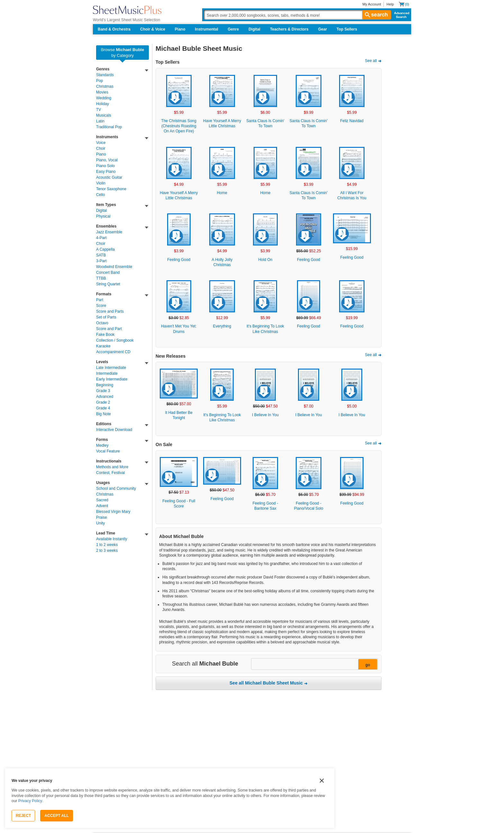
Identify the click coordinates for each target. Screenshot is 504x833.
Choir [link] (101, 148)
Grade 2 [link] (103, 402)
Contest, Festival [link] (110, 473)
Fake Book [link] (105, 335)
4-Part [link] (101, 238)
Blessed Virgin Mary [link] (113, 512)
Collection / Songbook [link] (115, 340)
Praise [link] (102, 517)
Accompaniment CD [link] (113, 352)
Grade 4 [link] (103, 408)
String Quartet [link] (108, 284)
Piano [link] (101, 154)
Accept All (57, 816)
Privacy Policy (30, 801)
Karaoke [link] (103, 346)
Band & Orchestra (114, 29)
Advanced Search (400, 15)
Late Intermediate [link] (111, 368)
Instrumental (207, 29)
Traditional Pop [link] (109, 127)
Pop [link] (99, 81)
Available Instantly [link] (112, 539)
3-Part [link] (101, 261)
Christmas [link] (105, 86)
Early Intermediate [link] (112, 379)
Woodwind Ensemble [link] (114, 267)
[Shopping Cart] (404, 4)
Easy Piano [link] (106, 172)
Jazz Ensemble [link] (109, 232)
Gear (323, 29)
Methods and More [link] (112, 467)
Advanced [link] (105, 397)
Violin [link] (101, 183)
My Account (372, 4)
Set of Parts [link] (106, 317)
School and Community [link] (116, 488)
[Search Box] (297, 15)
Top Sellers (347, 29)
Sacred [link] (102, 500)
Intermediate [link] (107, 373)
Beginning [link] (105, 385)
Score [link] (101, 306)
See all (371, 61)
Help (390, 4)
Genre (234, 29)
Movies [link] (102, 92)
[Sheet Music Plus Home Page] (127, 10)
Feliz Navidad (352, 121)
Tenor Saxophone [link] (111, 189)
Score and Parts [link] (110, 311)
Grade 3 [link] (103, 391)
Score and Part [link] (109, 329)
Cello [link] (100, 195)
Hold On (265, 260)
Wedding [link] (104, 98)
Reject (23, 816)
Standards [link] (105, 75)
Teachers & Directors (289, 29)
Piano (180, 29)
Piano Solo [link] (105, 166)
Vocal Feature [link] (108, 451)
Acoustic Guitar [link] (109, 177)
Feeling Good (179, 260)
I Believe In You (265, 415)
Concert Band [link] (108, 273)
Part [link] (100, 300)
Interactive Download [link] (114, 430)
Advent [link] (102, 506)
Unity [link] (100, 523)
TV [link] (99, 110)
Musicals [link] (104, 115)
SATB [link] (101, 255)
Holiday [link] (103, 104)
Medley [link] (102, 445)
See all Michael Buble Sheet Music (266, 683)
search (377, 15)
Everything (222, 326)
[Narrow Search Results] (314, 664)
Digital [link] (101, 210)
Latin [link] (100, 121)
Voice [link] (101, 143)
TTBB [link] (101, 278)
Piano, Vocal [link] (107, 160)
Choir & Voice (153, 29)
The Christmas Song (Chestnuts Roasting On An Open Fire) (179, 126)
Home (222, 193)
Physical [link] (103, 216)
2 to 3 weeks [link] (107, 551)
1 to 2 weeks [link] (107, 545)
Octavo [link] (102, 323)
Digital (254, 29)
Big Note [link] (104, 414)
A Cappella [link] (105, 249)
